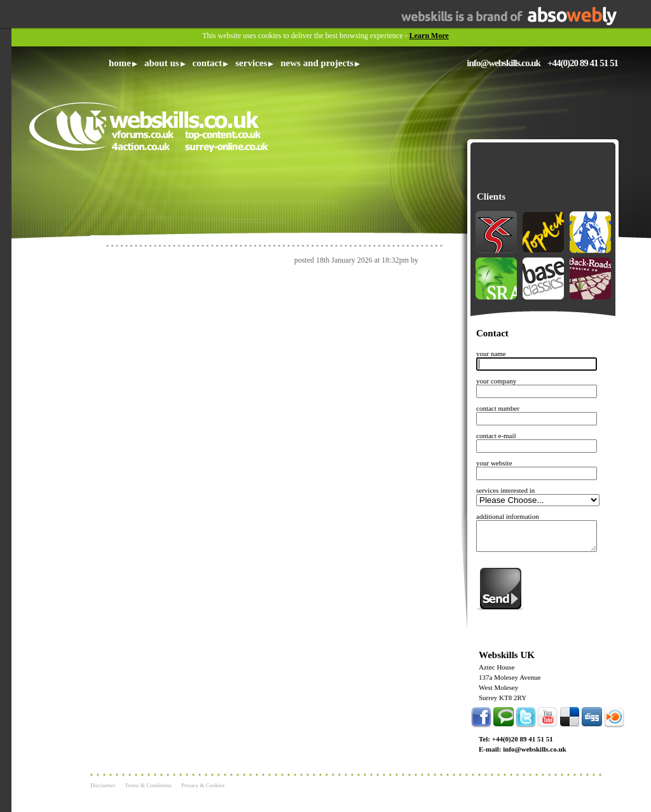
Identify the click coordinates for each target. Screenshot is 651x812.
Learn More (429, 36)
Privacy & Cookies (203, 785)
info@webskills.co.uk (504, 63)
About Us (162, 63)
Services (251, 63)
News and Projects (317, 63)
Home (120, 63)
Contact (208, 63)
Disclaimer (103, 785)
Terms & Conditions (148, 785)
